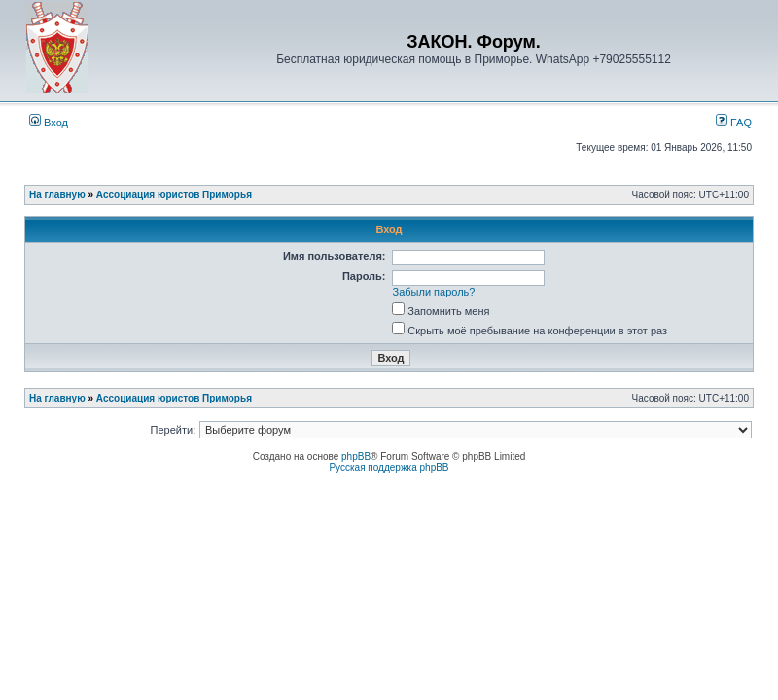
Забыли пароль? (434, 292)
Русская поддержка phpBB (389, 467)
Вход (49, 122)
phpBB (356, 456)
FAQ (734, 122)
